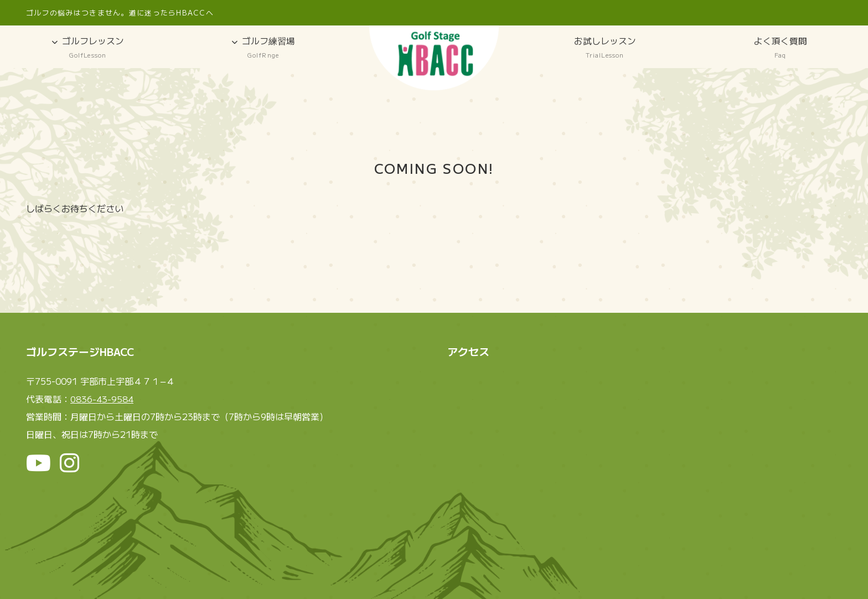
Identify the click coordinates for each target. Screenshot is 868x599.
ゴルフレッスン (88, 48)
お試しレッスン (605, 48)
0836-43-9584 (102, 400)
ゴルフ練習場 (263, 48)
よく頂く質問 (780, 48)
